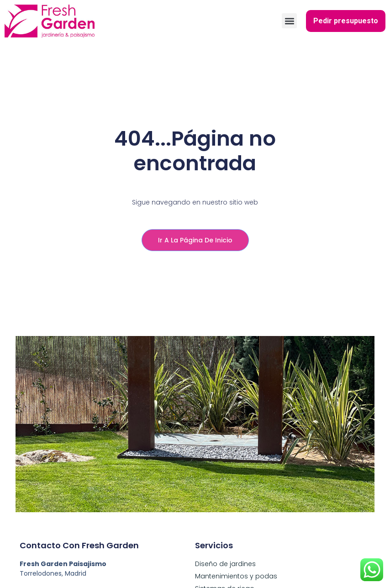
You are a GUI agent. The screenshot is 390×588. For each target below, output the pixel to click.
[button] (289, 21)
